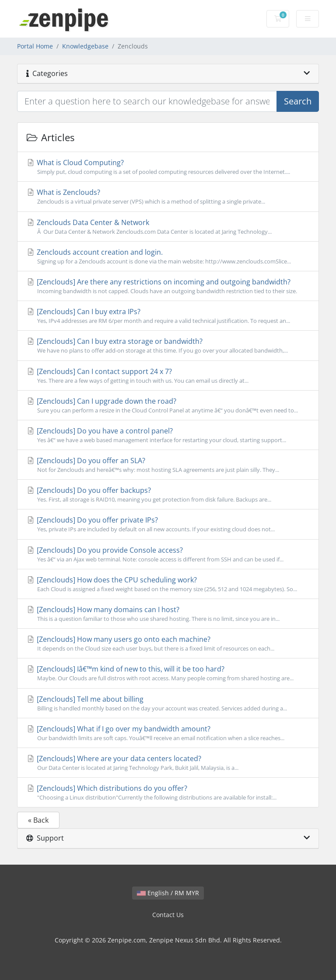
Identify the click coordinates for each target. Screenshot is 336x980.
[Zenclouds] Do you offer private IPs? (168, 524)
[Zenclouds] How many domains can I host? (168, 614)
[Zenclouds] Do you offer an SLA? (168, 465)
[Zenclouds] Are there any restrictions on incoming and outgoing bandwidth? (168, 286)
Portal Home (35, 46)
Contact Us (168, 915)
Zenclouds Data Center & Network (168, 227)
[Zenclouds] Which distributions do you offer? (168, 793)
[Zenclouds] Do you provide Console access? (168, 554)
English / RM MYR (168, 893)
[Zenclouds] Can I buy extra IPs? (168, 316)
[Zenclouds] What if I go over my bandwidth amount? (168, 733)
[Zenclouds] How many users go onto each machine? (168, 644)
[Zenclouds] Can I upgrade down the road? (168, 405)
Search (298, 101)
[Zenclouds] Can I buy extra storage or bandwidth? (168, 346)
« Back (38, 820)
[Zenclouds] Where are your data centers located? (168, 763)
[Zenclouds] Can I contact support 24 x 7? (168, 376)
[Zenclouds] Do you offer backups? (168, 495)
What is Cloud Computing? (168, 167)
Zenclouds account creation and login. (168, 256)
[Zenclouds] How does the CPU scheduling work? (168, 584)
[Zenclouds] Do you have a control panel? (168, 435)
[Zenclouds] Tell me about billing (168, 703)
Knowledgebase (85, 46)
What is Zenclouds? (168, 197)
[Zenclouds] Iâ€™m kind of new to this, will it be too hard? (168, 673)
